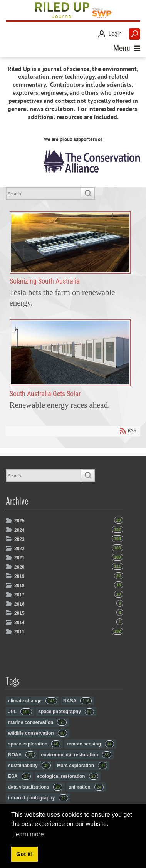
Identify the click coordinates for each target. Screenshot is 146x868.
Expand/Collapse (9, 520)
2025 (19, 521)
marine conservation (37, 722)
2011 (19, 632)
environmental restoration (76, 755)
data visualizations (35, 787)
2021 (19, 558)
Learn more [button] (28, 834)
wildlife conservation (38, 733)
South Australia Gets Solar (70, 353)
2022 (19, 549)
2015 (19, 613)
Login (115, 34)
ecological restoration (68, 776)
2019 (19, 576)
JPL (20, 712)
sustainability (29, 766)
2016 (19, 604)
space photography (66, 712)
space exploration (34, 744)
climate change (33, 701)
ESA (19, 776)
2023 (19, 539)
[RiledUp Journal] (73, 10)
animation (86, 787)
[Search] (43, 193)
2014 (19, 623)
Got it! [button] (24, 854)
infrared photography (38, 798)
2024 (19, 530)
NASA (77, 701)
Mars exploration (82, 766)
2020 (19, 567)
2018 (19, 586)
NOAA (22, 755)
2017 (19, 595)
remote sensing (90, 744)
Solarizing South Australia (70, 242)
